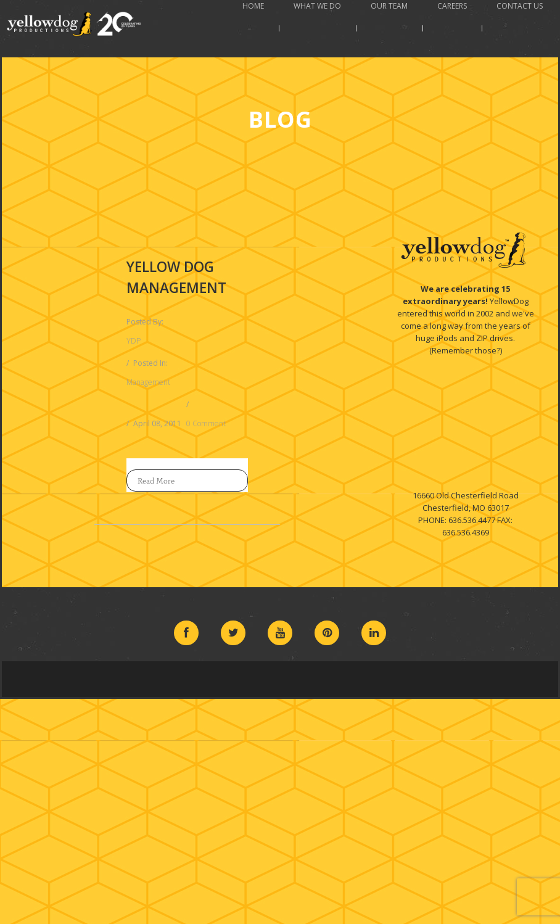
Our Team (389, 6)
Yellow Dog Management (176, 277)
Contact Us (520, 6)
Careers (452, 6)
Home (253, 6)
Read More (156, 480)
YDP (134, 341)
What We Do (317, 6)
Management (148, 382)
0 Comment (206, 423)
